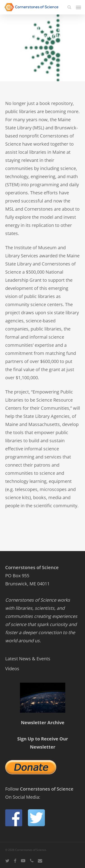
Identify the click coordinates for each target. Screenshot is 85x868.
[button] (78, 7)
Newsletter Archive (43, 723)
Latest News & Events (28, 659)
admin (16, 54)
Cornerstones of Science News (49, 62)
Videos (12, 669)
